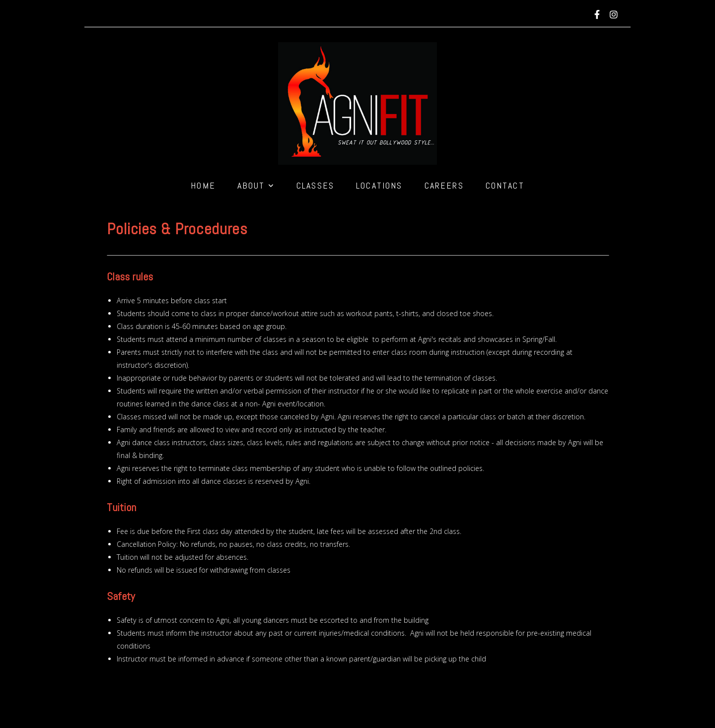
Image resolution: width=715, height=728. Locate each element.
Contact (505, 185)
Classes (315, 185)
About (256, 185)
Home (203, 185)
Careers (444, 185)
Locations (379, 185)
